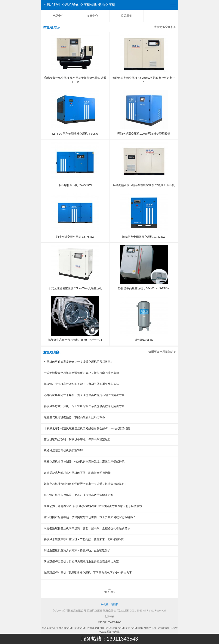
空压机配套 (137, 628)
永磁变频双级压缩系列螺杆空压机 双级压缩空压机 (144, 185)
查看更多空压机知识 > (162, 352)
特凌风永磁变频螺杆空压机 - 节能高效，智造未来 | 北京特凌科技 (84, 539)
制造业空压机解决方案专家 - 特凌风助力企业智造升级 (77, 550)
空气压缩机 (163, 628)
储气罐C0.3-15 (144, 340)
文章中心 (92, 16)
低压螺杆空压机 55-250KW (75, 185)
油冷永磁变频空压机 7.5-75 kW (75, 237)
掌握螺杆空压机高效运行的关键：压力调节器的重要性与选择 (81, 384)
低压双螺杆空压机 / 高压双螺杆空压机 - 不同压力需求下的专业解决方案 (88, 573)
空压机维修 (111, 628)
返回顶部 (109, 592)
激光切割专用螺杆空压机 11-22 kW (144, 237)
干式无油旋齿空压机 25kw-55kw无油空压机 (75, 288)
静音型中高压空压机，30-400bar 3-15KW (144, 288)
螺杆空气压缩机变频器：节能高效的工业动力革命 (74, 417)
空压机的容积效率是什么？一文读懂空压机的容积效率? (78, 362)
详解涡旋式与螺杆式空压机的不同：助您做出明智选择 (77, 473)
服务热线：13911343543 (110, 639)
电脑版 (114, 604)
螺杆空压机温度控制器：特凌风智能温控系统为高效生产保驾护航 (84, 462)
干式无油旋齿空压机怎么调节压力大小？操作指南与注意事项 (81, 373)
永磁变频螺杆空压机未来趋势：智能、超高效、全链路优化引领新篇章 (87, 528)
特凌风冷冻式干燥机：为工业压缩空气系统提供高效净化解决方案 (84, 406)
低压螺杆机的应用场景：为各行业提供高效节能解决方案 (79, 495)
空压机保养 (124, 628)
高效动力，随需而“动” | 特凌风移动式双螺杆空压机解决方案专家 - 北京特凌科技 (93, 506)
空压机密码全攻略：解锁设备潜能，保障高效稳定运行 (77, 439)
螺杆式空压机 (66, 628)
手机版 (105, 604)
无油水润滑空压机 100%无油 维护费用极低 (144, 134)
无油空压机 (81, 628)
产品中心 (58, 16)
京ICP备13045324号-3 (109, 622)
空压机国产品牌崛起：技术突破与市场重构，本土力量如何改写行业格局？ (90, 517)
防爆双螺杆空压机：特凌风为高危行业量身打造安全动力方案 (81, 562)
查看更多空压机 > (165, 27)
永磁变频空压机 (50, 628)
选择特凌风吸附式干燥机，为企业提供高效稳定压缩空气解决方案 (84, 395)
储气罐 (116, 632)
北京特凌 (109, 616)
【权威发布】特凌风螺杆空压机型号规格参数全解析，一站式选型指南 (87, 428)
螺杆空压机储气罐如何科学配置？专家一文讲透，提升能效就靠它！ (86, 484)
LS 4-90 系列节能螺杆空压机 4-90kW (75, 134)
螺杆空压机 (150, 628)
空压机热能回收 (96, 628)
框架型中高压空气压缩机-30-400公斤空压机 (75, 340)
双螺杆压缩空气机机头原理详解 (63, 450)
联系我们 (127, 16)
